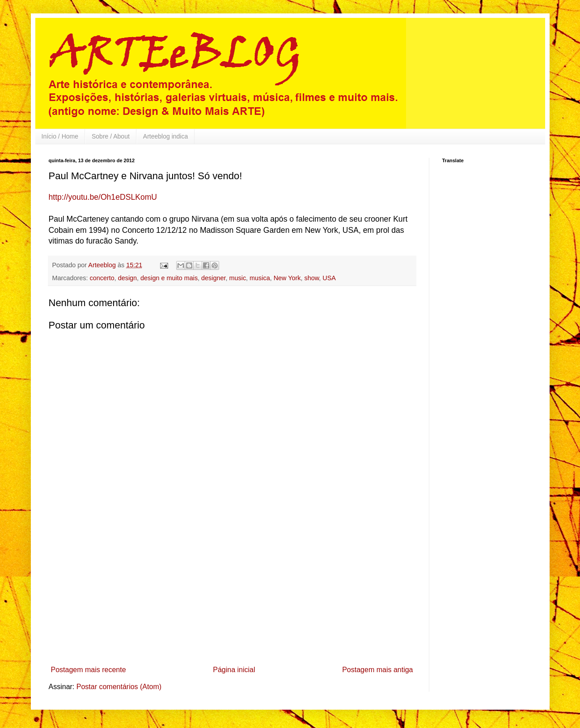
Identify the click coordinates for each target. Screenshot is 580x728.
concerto (102, 278)
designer (213, 278)
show (311, 278)
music (238, 278)
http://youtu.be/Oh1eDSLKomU (103, 197)
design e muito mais (169, 278)
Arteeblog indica (165, 136)
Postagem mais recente (89, 670)
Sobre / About (111, 136)
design (127, 278)
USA (329, 278)
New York (287, 278)
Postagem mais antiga (377, 670)
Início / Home (60, 136)
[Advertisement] (232, 595)
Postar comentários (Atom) (119, 687)
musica (260, 278)
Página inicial (234, 670)
